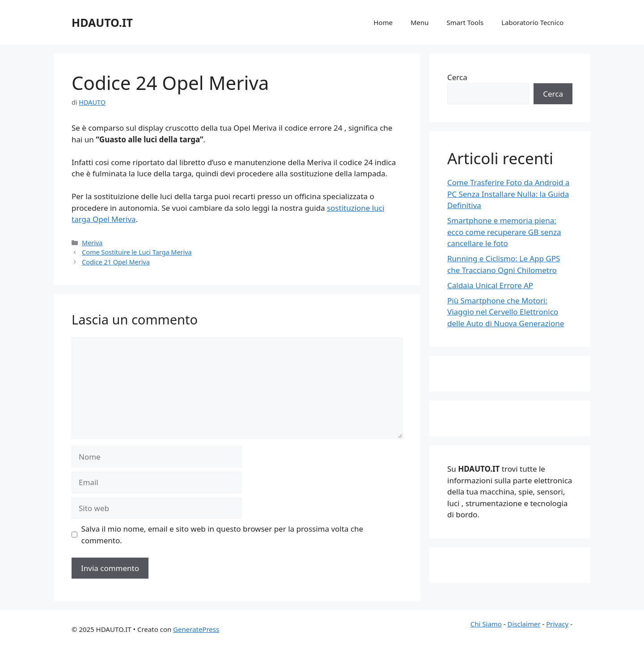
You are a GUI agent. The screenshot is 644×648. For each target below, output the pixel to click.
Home (383, 22)
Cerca (457, 77)
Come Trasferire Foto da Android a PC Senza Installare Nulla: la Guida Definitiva (508, 194)
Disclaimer (524, 624)
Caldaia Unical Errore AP (490, 285)
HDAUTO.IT (102, 22)
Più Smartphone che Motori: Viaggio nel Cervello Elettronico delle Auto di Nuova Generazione (506, 312)
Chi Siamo (486, 624)
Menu (420, 22)
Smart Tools (465, 22)
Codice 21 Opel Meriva (116, 262)
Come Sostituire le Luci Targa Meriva (137, 252)
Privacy (557, 624)
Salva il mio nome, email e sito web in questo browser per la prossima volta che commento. (222, 535)
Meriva (92, 243)
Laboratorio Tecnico (532, 22)
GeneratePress (196, 629)
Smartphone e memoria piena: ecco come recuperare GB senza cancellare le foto (504, 232)
